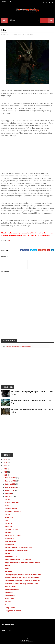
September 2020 (11, 488)
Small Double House (12, 590)
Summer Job (9, 593)
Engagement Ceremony (13, 611)
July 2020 (9, 494)
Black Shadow (10, 539)
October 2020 (10, 485)
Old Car (7, 515)
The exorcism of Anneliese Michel (16, 551)
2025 (5, 460)
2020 (5, 476)
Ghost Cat (8, 527)
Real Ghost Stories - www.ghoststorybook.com (18, 347)
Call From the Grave (12, 530)
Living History (10, 608)
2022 (5, 469)
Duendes (8, 533)
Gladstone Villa (10, 596)
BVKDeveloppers (31, 642)
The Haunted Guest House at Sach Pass (19, 548)
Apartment (9, 572)
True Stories (29, 35)
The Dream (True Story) (13, 536)
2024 (6, 463)
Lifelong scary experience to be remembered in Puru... (24, 575)
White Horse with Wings (13, 512)
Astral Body (9, 518)
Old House (8, 524)
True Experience (10, 542)
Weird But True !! (11, 557)
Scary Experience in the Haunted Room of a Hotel (22, 578)
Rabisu (7, 566)
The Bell (8, 602)
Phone (7, 569)
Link (8, 241)
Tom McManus (10, 545)
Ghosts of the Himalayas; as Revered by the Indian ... (23, 581)
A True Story (9, 599)
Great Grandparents (12, 503)
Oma (6, 521)
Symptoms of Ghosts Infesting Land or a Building (22, 584)
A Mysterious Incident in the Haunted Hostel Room (23, 563)
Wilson (7, 506)
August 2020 (10, 491)
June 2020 (9, 497)
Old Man (8, 500)
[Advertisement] (27, 151)
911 (6, 605)
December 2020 (11, 478)
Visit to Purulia (10, 587)
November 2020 (11, 481)
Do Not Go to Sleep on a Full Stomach (18, 560)
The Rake (8, 554)
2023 (5, 466)
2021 (5, 472)
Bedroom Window (11, 509)
